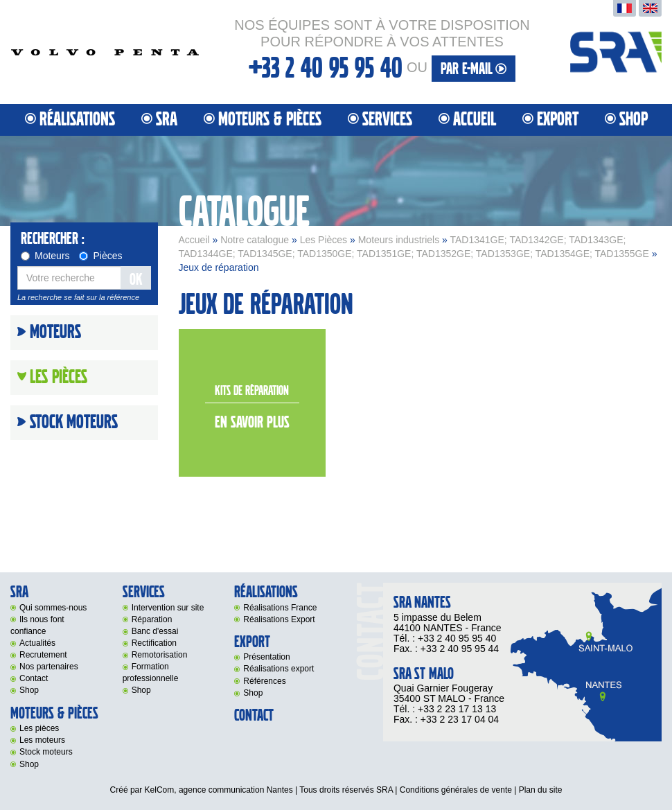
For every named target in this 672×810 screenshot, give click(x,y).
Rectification (154, 643)
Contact (34, 678)
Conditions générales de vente (456, 790)
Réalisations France (280, 608)
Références (264, 681)
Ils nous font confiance (37, 625)
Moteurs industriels (399, 240)
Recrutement (43, 655)
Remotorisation (160, 655)
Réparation (152, 619)
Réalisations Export (279, 619)
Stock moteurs (74, 423)
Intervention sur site (168, 608)
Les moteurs (42, 740)
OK (136, 280)
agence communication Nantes (236, 790)
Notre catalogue (255, 240)
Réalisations (77, 120)
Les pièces (39, 728)
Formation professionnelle (151, 672)
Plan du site (541, 790)
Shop (634, 120)
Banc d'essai (155, 631)
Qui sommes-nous (53, 608)
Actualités (37, 643)
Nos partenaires (49, 667)
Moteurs (45, 256)
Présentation (266, 657)
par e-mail (474, 69)
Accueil (475, 120)
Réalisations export (278, 669)
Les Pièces (324, 240)
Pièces (100, 256)
